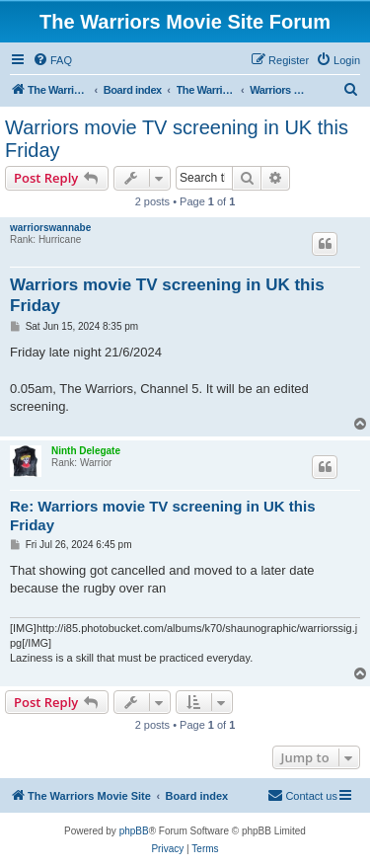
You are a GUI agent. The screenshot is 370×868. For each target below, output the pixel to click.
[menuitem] (52, 60)
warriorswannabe (50, 228)
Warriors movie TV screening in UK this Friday (177, 139)
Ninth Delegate (86, 451)
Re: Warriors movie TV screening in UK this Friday (163, 515)
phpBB (134, 831)
